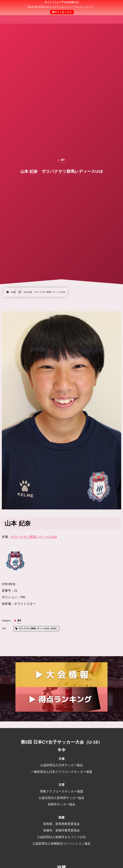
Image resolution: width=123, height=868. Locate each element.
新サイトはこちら (62, 12)
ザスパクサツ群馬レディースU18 (34, 537)
